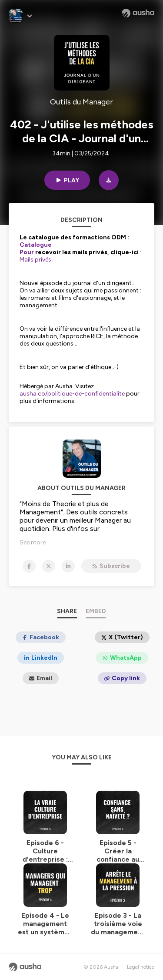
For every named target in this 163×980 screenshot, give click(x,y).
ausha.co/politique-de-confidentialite (72, 394)
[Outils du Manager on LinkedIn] (68, 566)
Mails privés (35, 260)
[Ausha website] (138, 13)
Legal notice (141, 967)
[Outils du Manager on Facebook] (29, 566)
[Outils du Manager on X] (49, 566)
